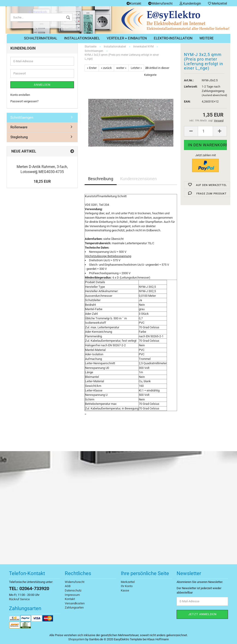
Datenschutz (73, 590)
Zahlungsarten (74, 607)
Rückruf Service (19, 599)
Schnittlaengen (22, 118)
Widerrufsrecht (160, 3)
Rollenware (19, 127)
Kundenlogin (190, 3)
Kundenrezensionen (138, 179)
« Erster (92, 68)
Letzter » (136, 68)
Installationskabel (82, 38)
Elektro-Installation (173, 38)
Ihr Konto (127, 586)
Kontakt (134, 3)
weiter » (121, 68)
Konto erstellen (20, 95)
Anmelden (42, 85)
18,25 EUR (42, 181)
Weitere (207, 38)
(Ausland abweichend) (214, 95)
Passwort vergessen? (24, 101)
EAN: (187, 101)
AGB (68, 586)
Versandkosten (75, 603)
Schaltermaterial (41, 38)
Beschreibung (101, 179)
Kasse (125, 590)
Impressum (72, 595)
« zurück (106, 68)
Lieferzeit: (189, 87)
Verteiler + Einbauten (127, 38)
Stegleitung (19, 137)
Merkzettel (217, 3)
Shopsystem (76, 639)
